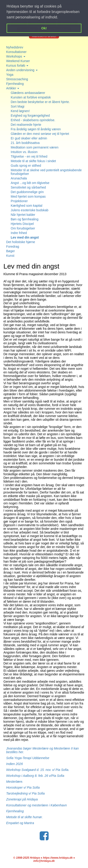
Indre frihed (19, 233)
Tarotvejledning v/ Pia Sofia (25, 793)
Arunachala (19, 178)
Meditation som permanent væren (35, 147)
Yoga (10, 75)
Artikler (13, 88)
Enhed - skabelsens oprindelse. (33, 120)
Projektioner (19, 201)
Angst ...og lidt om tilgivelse (30, 183)
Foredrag (13, 247)
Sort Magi (18, 106)
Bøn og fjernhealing (25, 219)
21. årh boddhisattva (25, 143)
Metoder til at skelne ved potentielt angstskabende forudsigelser (46, 172)
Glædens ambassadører (28, 93)
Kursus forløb (17, 65)
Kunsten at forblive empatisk (31, 97)
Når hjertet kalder (23, 215)
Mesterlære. (15, 782)
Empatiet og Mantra (20, 823)
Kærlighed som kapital (27, 206)
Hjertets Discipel (22, 224)
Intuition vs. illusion (24, 152)
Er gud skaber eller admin (29, 138)
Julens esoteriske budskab (30, 210)
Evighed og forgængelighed (30, 116)
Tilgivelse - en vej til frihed (29, 156)
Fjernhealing (15, 84)
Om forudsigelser (23, 228)
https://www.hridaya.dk (58, 858)
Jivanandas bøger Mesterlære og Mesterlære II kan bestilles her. (42, 750)
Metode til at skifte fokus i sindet (33, 161)
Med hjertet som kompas (28, 196)
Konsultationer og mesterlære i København (36, 805)
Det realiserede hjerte (26, 125)
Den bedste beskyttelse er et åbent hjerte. (40, 102)
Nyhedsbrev (15, 47)
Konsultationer (16, 52)
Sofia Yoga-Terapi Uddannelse (28, 758)
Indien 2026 (14, 764)
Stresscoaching (17, 79)
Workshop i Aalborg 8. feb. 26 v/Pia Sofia (35, 776)
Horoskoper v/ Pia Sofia (23, 787)
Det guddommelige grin (27, 192)
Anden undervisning (22, 70)
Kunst (10, 256)
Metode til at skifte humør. (25, 817)
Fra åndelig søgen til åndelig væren (36, 129)
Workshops (16, 56)
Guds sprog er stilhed (26, 166)
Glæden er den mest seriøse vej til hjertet (40, 134)
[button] (60, 18)
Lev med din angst (25, 237)
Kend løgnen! (20, 111)
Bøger (10, 251)
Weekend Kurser (18, 61)
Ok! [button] (44, 28)
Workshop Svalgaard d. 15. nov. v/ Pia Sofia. (38, 770)
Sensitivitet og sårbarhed (28, 187)
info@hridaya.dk (44, 861)
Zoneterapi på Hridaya (22, 799)
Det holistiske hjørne (21, 242)
